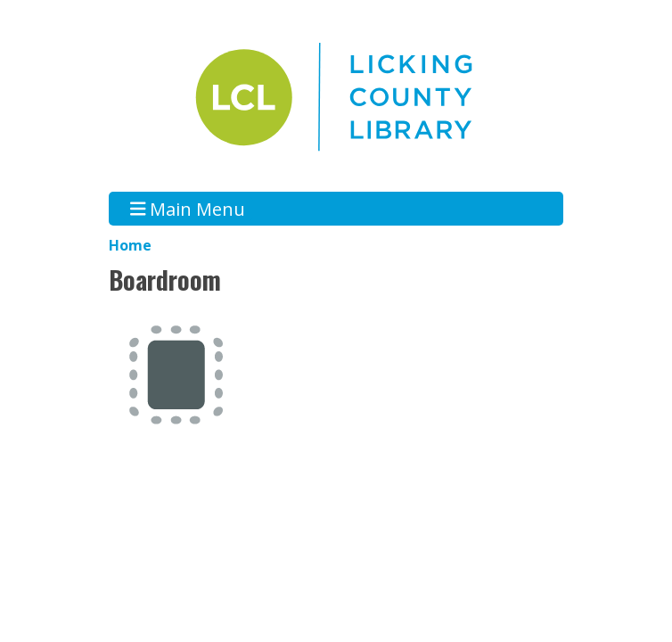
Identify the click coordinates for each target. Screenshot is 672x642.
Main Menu (188, 208)
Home (130, 245)
